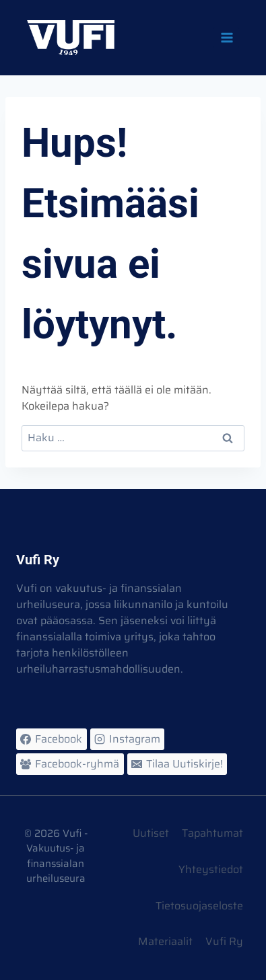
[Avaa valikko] (226, 37)
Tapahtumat (212, 833)
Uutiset (151, 833)
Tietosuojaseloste (199, 906)
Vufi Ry (224, 941)
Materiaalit (165, 941)
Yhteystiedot (211, 869)
